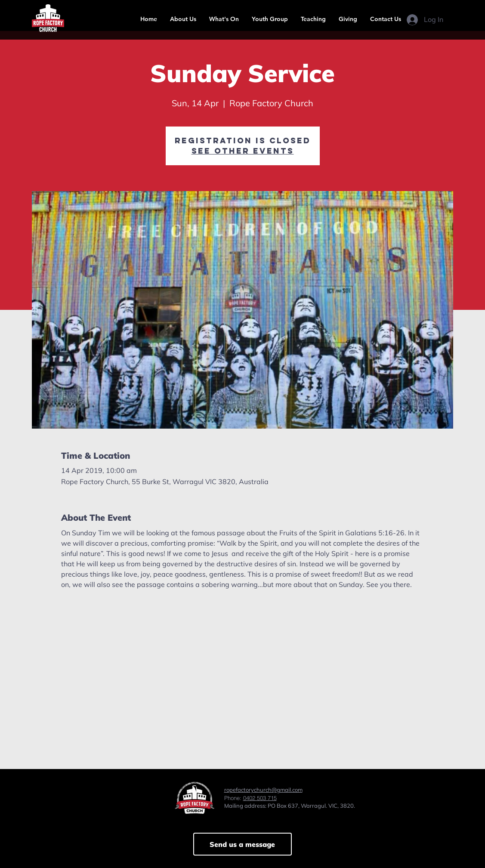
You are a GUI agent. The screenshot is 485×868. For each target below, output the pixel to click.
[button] (183, 19)
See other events (243, 151)
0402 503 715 (260, 798)
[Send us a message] (242, 844)
